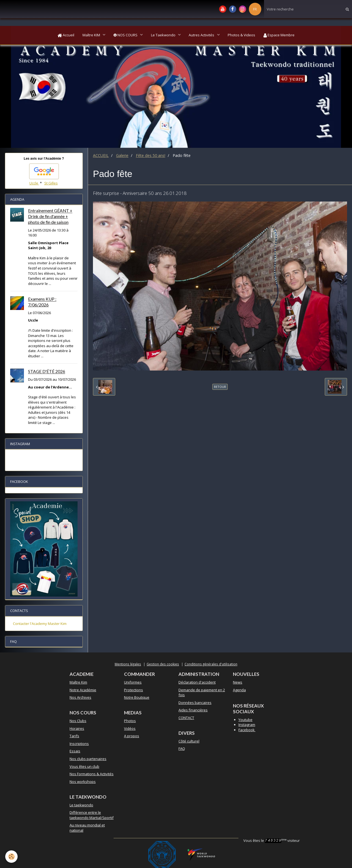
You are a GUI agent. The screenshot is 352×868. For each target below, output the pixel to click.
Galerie (122, 155)
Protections (134, 690)
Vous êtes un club (84, 766)
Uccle (34, 183)
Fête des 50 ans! (151, 155)
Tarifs (74, 736)
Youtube (245, 720)
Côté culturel (189, 741)
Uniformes (133, 682)
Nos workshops (83, 782)
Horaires (77, 728)
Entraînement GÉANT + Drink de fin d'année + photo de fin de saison (50, 217)
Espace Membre (280, 35)
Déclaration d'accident (197, 682)
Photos (130, 721)
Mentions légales (128, 664)
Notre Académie (83, 690)
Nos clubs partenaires (88, 759)
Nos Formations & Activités (92, 774)
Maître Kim (78, 682)
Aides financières (193, 710)
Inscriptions (79, 744)
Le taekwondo (81, 805)
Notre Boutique (137, 697)
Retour (220, 387)
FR (255, 9)
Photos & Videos (242, 35)
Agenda (239, 690)
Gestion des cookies (163, 664)
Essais (75, 751)
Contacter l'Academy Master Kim (40, 624)
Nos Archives (80, 697)
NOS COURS (126, 35)
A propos (132, 736)
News (238, 682)
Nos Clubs (78, 721)
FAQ (182, 749)
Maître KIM (91, 35)
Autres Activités (202, 35)
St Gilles (51, 183)
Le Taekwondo (164, 35)
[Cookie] (12, 857)
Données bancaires (195, 703)
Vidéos (130, 728)
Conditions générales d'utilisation (211, 664)
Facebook (247, 730)
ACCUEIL (101, 155)
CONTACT (186, 718)
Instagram (247, 725)
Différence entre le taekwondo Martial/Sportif (92, 815)
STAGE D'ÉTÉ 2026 (47, 372)
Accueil (66, 35)
